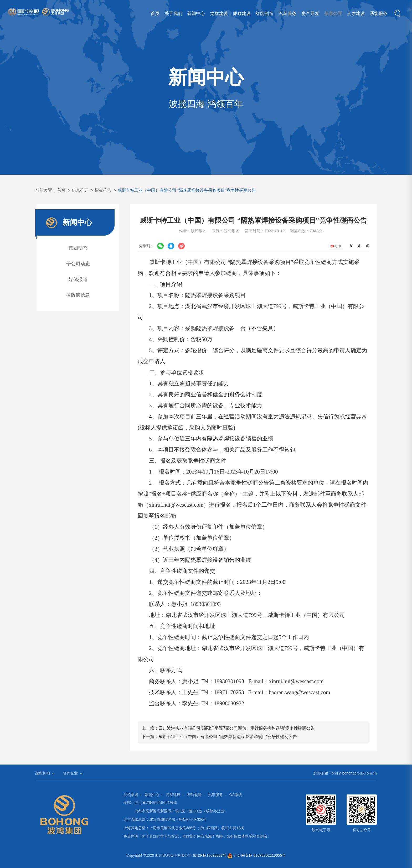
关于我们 (146, 14)
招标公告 (103, 190)
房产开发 (300, 14)
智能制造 (249, 14)
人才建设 (352, 14)
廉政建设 (223, 14)
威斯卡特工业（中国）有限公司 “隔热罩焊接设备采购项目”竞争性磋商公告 (187, 190)
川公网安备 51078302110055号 (256, 855)
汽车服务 (274, 14)
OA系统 (236, 795)
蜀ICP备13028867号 (210, 855)
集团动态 (78, 248)
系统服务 (377, 14)
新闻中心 (172, 14)
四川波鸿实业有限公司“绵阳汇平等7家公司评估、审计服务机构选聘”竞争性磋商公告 (237, 728)
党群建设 (197, 14)
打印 (336, 246)
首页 (125, 14)
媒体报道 (78, 279)
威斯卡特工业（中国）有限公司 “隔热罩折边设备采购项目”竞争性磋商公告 (228, 737)
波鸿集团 (131, 795)
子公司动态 (78, 264)
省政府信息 (78, 295)
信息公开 (326, 14)
